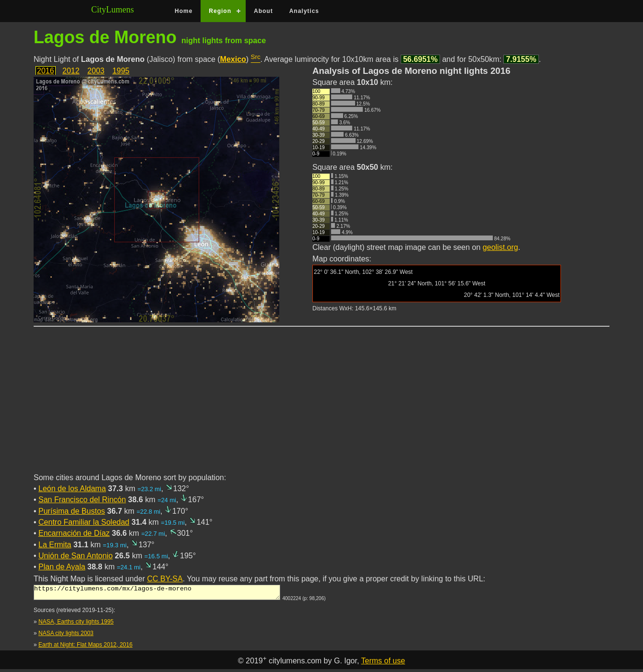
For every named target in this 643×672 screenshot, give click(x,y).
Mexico (233, 59)
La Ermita (55, 545)
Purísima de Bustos (72, 511)
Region (220, 11)
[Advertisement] (321, 405)
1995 (121, 71)
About (263, 11)
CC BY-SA (165, 579)
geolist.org (500, 247)
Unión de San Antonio (76, 556)
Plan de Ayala (62, 567)
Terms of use (383, 664)
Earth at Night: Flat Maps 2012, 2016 (85, 648)
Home (184, 11)
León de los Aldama (72, 489)
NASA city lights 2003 (66, 636)
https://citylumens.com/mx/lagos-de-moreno (157, 594)
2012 (71, 71)
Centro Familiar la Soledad (84, 522)
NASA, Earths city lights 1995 (76, 625)
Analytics (304, 11)
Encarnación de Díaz (74, 533)
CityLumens (113, 10)
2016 (46, 71)
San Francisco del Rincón (82, 500)
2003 (96, 71)
